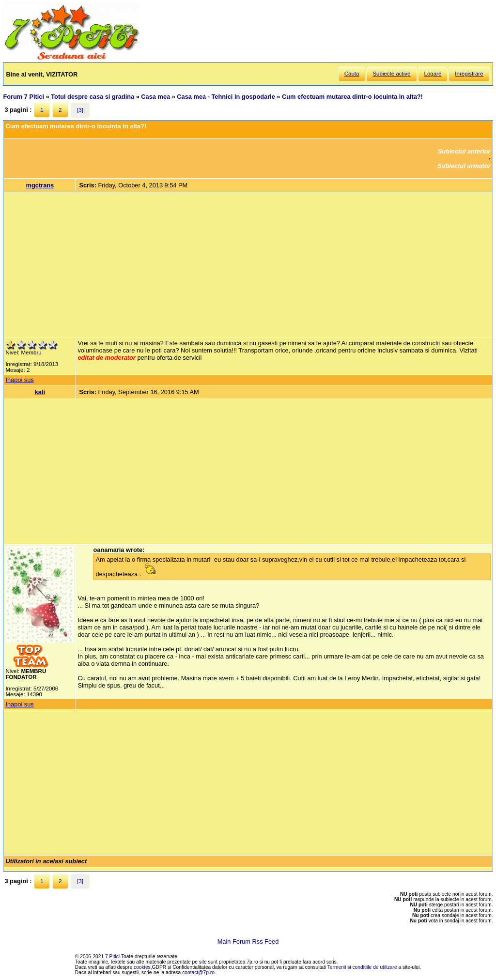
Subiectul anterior (464, 151)
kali (40, 392)
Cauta (352, 74)
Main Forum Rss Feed (248, 942)
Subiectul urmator (464, 166)
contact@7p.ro (198, 972)
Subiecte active (391, 74)
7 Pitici (112, 957)
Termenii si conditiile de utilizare (362, 967)
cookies (142, 967)
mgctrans (40, 185)
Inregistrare (469, 74)
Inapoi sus (19, 380)
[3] (80, 110)
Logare (433, 74)
